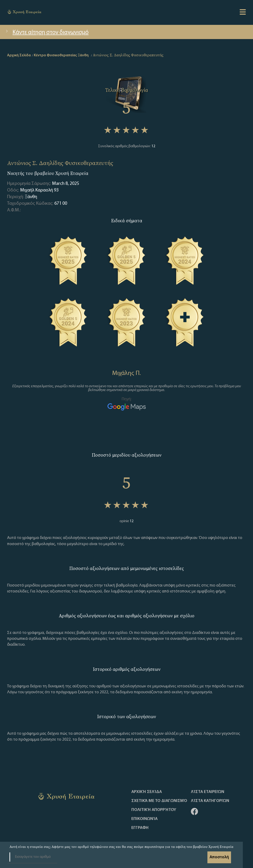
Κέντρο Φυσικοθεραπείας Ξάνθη (61, 55)
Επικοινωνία (144, 819)
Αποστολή (219, 857)
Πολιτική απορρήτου (154, 810)
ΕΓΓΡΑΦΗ (140, 828)
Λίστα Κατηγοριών (210, 801)
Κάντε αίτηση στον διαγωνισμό (47, 33)
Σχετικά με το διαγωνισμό (159, 801)
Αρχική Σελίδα (147, 792)
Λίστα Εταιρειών (208, 792)
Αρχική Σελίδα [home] (19, 55)
